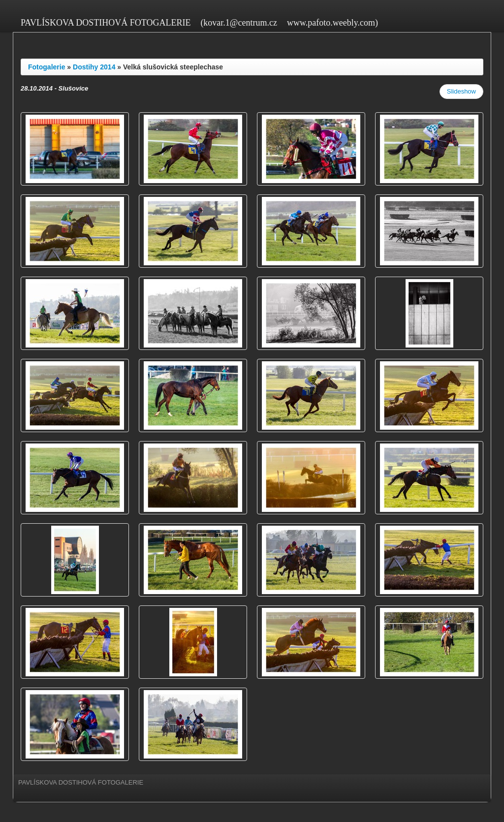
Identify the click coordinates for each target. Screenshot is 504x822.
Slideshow (461, 91)
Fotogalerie (47, 67)
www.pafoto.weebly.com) (332, 23)
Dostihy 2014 (94, 67)
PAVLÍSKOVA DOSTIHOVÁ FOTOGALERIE (106, 23)
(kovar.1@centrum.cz (239, 23)
